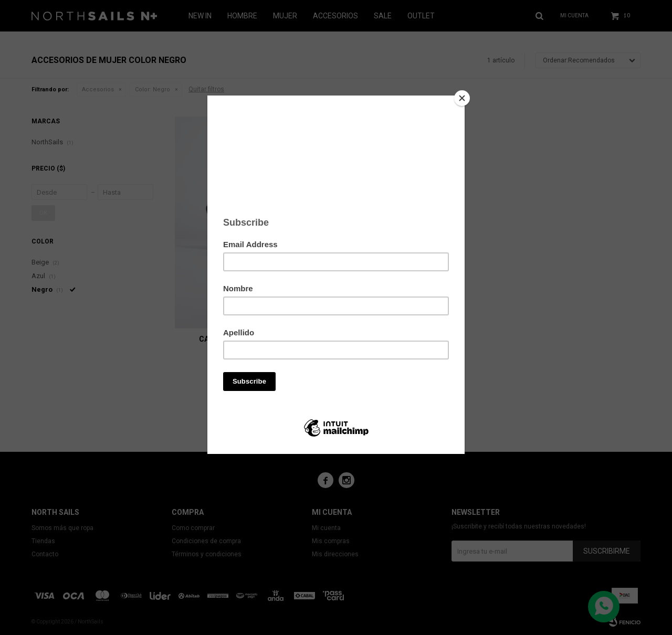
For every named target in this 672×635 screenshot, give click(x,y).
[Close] (462, 98)
